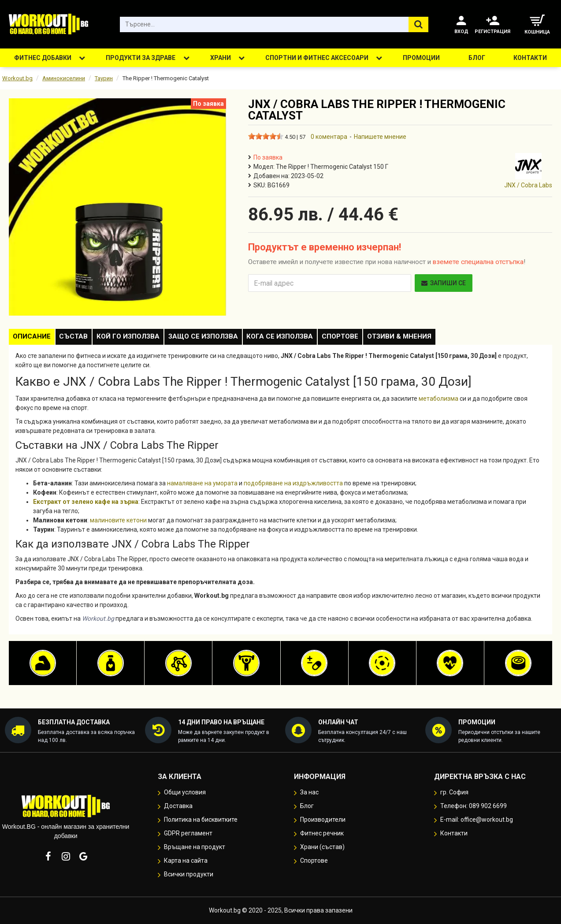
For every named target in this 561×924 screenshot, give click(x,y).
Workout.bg (17, 78)
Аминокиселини (64, 78)
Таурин (104, 78)
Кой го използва (142, 338)
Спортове (370, 338)
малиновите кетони (118, 523)
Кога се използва (304, 338)
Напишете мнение (380, 137)
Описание (34, 338)
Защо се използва (222, 338)
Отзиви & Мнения (435, 338)
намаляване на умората (202, 486)
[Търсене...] (418, 24)
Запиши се (444, 283)
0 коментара (329, 137)
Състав (82, 338)
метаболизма (438, 402)
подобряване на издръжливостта (293, 486)
